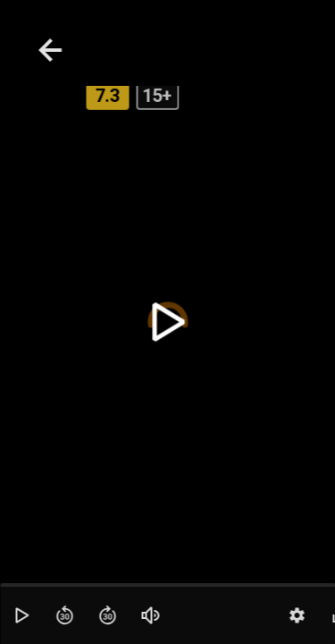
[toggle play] (167, 322)
